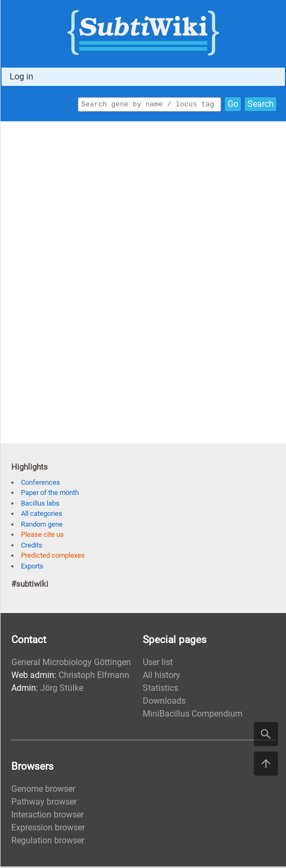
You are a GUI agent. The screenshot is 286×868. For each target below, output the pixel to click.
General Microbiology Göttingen (71, 664)
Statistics (160, 690)
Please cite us (42, 536)
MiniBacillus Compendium (193, 715)
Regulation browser (48, 842)
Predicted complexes (53, 557)
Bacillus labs (40, 505)
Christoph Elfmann (94, 677)
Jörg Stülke (62, 690)
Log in (21, 76)
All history (162, 677)
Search (261, 105)
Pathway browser (44, 803)
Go (233, 105)
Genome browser (43, 790)
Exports (32, 568)
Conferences (41, 484)
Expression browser (48, 829)
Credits (32, 547)
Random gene (42, 526)
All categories (42, 515)
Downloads (164, 702)
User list (158, 664)
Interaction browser (47, 816)
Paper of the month (50, 494)
